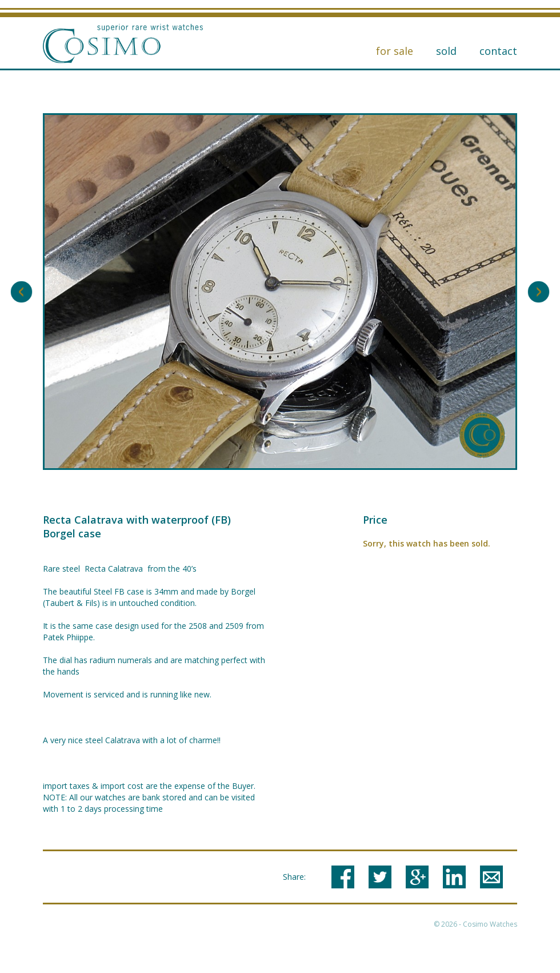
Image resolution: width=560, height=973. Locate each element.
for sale (395, 51)
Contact (498, 51)
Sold (446, 51)
